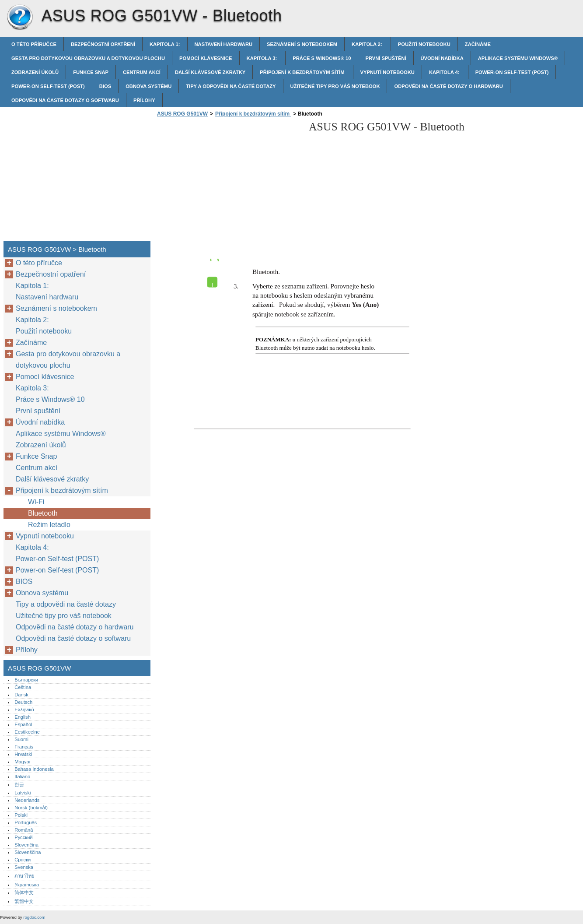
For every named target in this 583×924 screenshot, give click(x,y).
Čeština (23, 687)
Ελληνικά (24, 710)
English (23, 717)
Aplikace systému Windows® (518, 58)
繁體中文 (24, 901)
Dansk (21, 695)
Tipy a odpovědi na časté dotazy (231, 86)
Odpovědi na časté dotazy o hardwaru (448, 86)
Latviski (23, 793)
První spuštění (386, 58)
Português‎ (26, 822)
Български (26, 680)
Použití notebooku (424, 44)
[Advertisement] (228, 182)
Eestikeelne (27, 732)
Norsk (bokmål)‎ (31, 808)
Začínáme (478, 44)
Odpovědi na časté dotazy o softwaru (65, 100)
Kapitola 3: (263, 58)
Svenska (24, 867)
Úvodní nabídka (442, 58)
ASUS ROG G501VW (20, 18)
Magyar (23, 762)
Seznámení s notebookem (302, 44)
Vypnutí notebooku (388, 72)
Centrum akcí (142, 72)
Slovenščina (28, 852)
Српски (23, 860)
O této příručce (34, 44)
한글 (19, 784)
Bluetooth (44, 513)
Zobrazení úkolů (35, 72)
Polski (21, 815)
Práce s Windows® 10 (322, 58)
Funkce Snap (91, 72)
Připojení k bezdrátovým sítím (303, 72)
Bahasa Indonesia (34, 769)
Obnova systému (148, 86)
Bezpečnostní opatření (103, 44)
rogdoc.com (34, 917)
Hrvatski (23, 754)
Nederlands (27, 800)
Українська (27, 885)
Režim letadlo (49, 525)
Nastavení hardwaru (224, 44)
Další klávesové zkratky (210, 72)
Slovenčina (26, 845)
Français (24, 747)
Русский (24, 837)
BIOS (105, 86)
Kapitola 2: (368, 44)
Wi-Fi (36, 502)
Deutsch (23, 702)
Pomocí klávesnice (206, 58)
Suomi (21, 739)
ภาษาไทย (24, 876)
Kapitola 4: (445, 72)
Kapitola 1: (165, 44)
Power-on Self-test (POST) (512, 72)
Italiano (22, 776)
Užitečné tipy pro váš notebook (335, 86)
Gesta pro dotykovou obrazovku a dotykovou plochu (88, 58)
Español (23, 724)
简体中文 (24, 892)
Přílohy (144, 100)
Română (24, 830)
